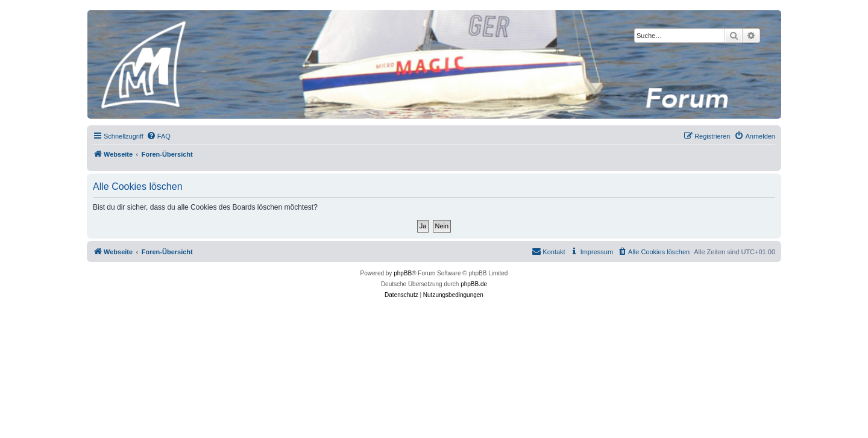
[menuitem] (159, 136)
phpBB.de (474, 284)
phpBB (403, 273)
